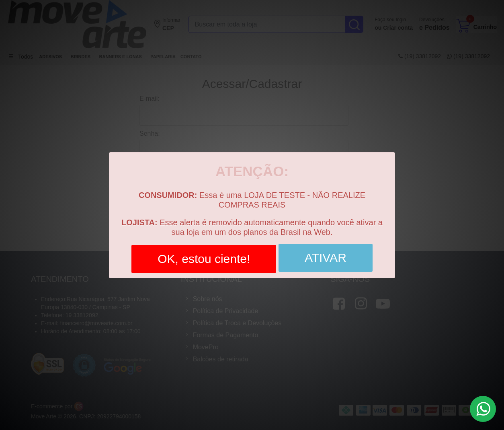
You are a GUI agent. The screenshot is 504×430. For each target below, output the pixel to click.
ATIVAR (326, 255)
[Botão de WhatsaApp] (483, 409)
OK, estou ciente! (204, 256)
